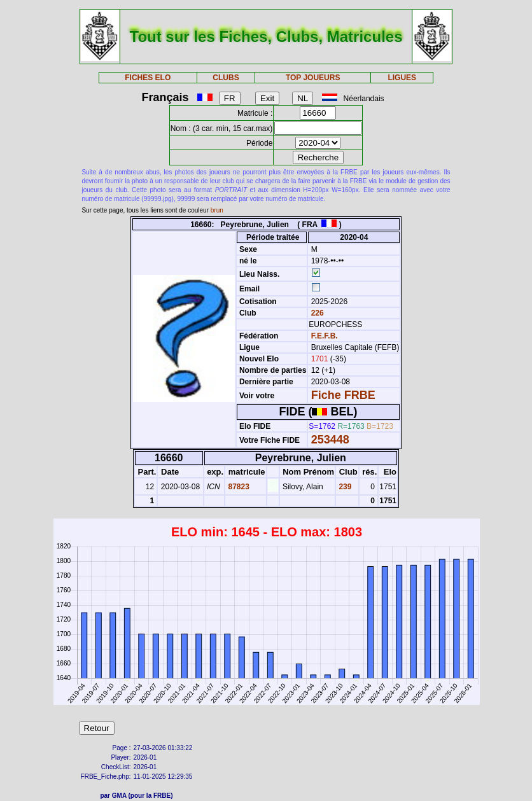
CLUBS (226, 78)
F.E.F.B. (325, 336)
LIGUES (402, 78)
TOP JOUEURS (313, 78)
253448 (330, 440)
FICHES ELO (148, 78)
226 (316, 313)
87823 (238, 487)
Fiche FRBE (343, 395)
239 (344, 487)
